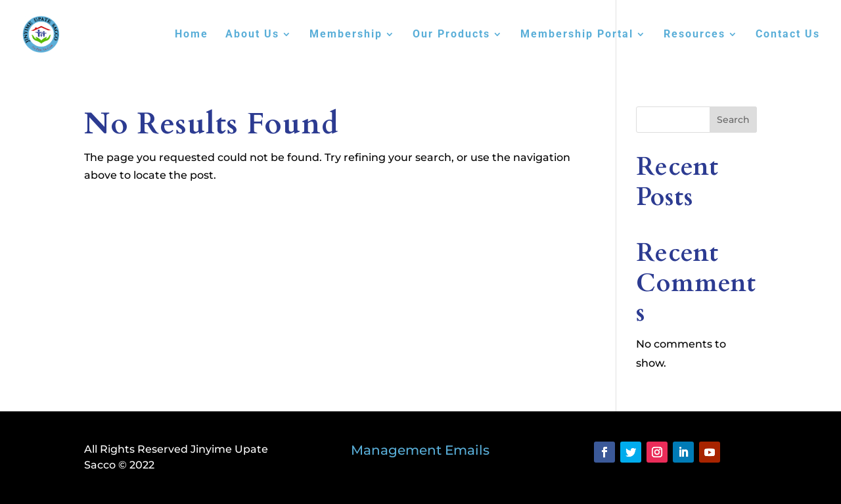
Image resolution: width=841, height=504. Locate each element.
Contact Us (788, 35)
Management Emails (420, 450)
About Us (252, 35)
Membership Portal (577, 35)
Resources (694, 35)
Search (733, 120)
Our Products (451, 35)
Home (192, 35)
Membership (346, 35)
